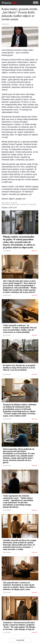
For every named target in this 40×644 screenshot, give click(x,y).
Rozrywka (34, 251)
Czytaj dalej (20, 640)
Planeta (9, 3)
